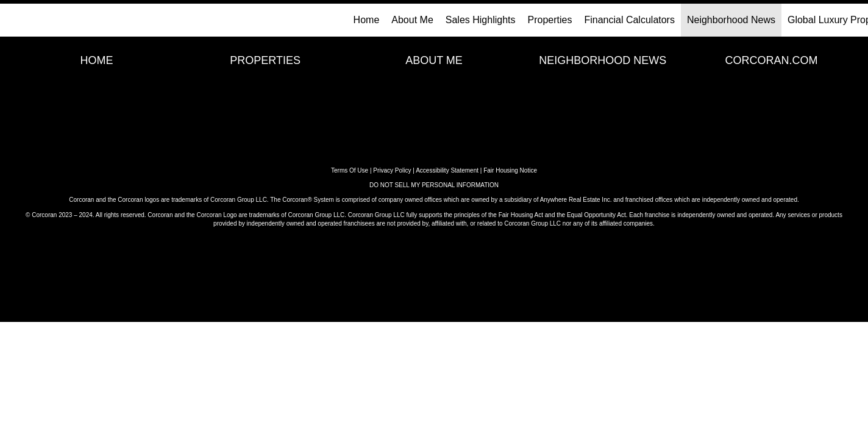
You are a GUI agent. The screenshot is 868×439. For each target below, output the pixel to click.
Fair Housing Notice (510, 170)
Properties (550, 20)
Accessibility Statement (447, 170)
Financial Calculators (629, 20)
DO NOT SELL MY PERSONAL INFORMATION (434, 185)
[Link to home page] (16, 20)
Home (367, 20)
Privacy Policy (392, 170)
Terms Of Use (350, 170)
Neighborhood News (731, 20)
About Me (412, 20)
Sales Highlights (481, 20)
